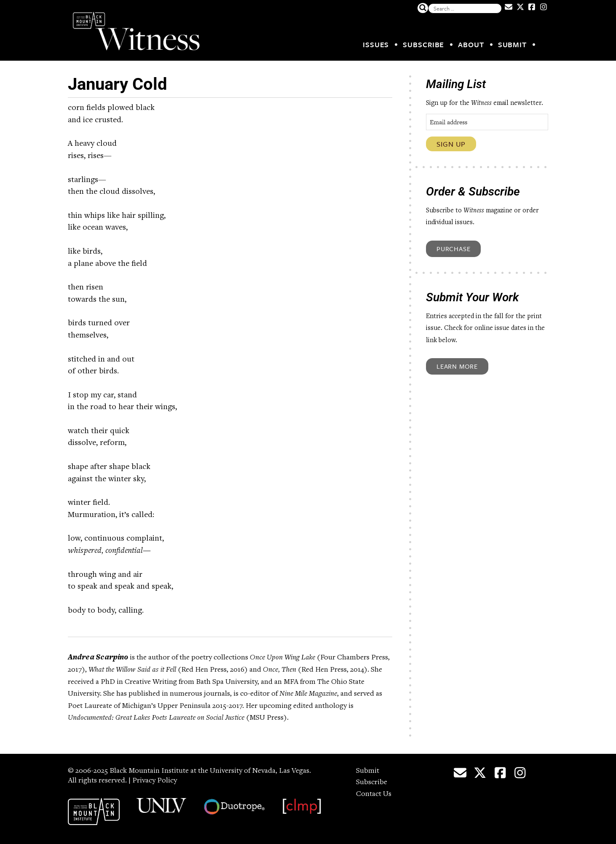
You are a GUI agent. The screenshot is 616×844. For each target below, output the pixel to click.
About (471, 44)
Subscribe (423, 44)
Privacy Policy (155, 781)
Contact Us (374, 794)
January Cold (118, 84)
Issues (376, 44)
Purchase (453, 249)
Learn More (457, 366)
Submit (512, 44)
